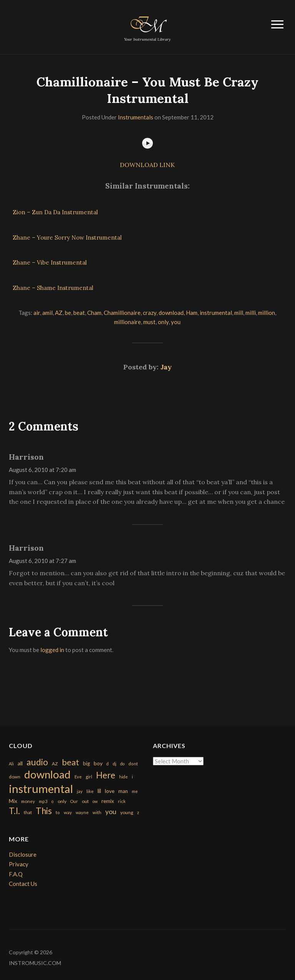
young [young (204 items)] (127, 812)
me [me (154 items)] (135, 791)
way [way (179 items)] (68, 812)
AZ (59, 313)
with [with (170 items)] (97, 812)
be (68, 313)
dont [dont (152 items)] (133, 764)
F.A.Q (16, 874)
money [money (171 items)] (28, 801)
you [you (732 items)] (111, 811)
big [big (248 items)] (86, 763)
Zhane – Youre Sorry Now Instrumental (67, 238)
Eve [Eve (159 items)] (78, 777)
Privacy (19, 864)
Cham (94, 313)
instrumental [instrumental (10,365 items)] (41, 789)
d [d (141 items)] (108, 764)
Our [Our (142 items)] (74, 801)
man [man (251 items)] (123, 791)
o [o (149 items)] (52, 801)
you (176, 322)
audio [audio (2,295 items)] (37, 762)
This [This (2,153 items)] (44, 811)
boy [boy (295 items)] (98, 763)
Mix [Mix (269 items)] (13, 801)
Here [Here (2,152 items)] (106, 775)
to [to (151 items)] (58, 812)
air (37, 313)
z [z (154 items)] (138, 812)
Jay (166, 367)
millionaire (128, 322)
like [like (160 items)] (90, 791)
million (267, 313)
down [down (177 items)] (15, 776)
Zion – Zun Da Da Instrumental (55, 212)
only (163, 322)
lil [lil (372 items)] (99, 791)
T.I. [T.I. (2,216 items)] (14, 811)
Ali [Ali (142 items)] (11, 764)
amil (47, 313)
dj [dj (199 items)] (114, 764)
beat (79, 313)
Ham (192, 313)
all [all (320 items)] (20, 763)
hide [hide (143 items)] (123, 777)
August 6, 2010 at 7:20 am (42, 470)
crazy (150, 313)
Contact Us (23, 884)
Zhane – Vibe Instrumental (50, 262)
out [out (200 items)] (85, 801)
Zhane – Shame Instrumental (53, 288)
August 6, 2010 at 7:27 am (42, 561)
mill (239, 313)
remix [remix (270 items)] (108, 801)
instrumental (216, 313)
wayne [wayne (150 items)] (82, 812)
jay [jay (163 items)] (80, 791)
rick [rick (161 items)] (122, 801)
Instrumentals (136, 117)
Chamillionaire (122, 313)
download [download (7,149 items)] (47, 774)
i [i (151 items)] (132, 777)
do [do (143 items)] (122, 764)
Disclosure (23, 854)
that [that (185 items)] (28, 812)
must (149, 322)
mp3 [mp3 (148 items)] (43, 801)
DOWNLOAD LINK (147, 165)
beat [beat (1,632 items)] (70, 762)
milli (251, 313)
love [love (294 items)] (110, 791)
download (171, 313)
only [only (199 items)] (62, 801)
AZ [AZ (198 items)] (55, 764)
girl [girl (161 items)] (89, 777)
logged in (52, 650)
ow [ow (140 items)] (95, 801)
